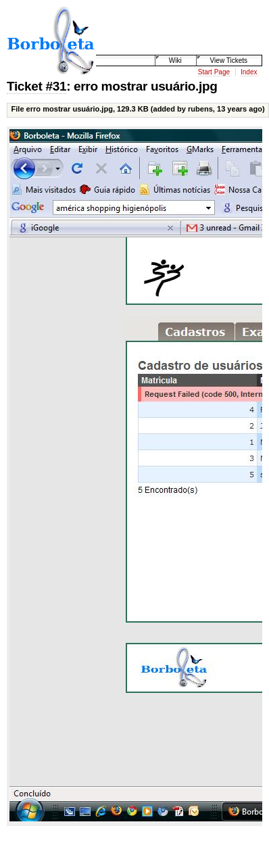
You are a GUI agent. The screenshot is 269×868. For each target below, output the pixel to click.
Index (249, 72)
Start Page (214, 72)
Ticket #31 (36, 86)
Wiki (175, 61)
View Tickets (229, 61)
